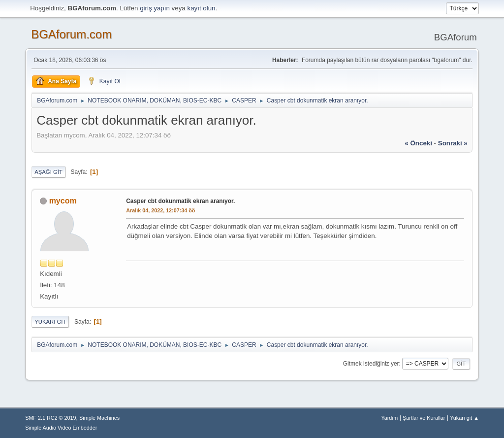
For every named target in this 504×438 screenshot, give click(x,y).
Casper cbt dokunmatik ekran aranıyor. (180, 201)
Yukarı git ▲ (464, 418)
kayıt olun (201, 8)
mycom (63, 201)
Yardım (389, 418)
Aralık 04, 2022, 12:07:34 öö (160, 210)
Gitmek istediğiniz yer (371, 364)
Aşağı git (48, 172)
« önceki (418, 143)
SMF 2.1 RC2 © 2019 (50, 418)
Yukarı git (50, 322)
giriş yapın (155, 8)
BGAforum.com (71, 34)
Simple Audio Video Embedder (61, 428)
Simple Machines (99, 418)
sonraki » (453, 143)
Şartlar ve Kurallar (424, 418)
